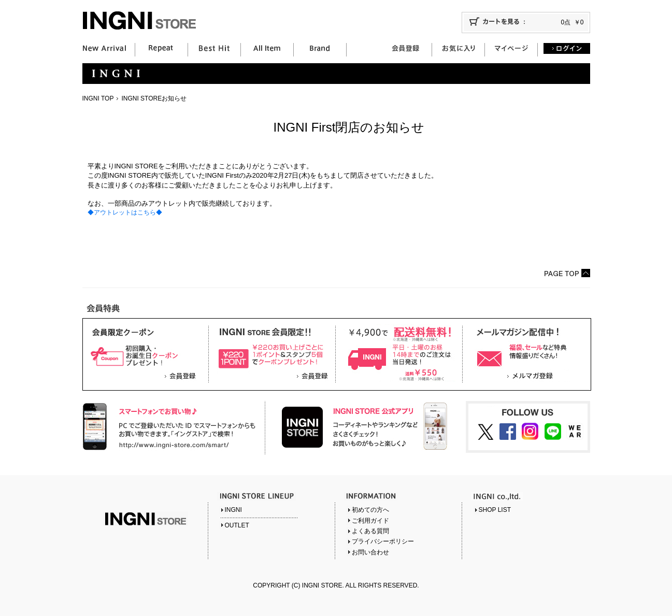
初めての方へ (370, 510)
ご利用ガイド (370, 521)
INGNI (233, 510)
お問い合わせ (370, 552)
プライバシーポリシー (383, 541)
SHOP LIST (495, 510)
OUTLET (237, 525)
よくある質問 (370, 531)
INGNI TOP (98, 98)
